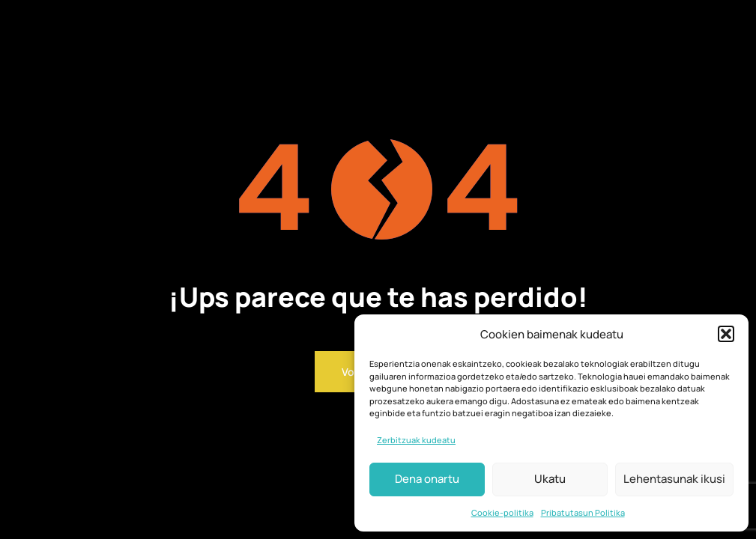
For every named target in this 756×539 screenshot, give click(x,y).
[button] (726, 334)
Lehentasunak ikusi (674, 479)
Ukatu (550, 479)
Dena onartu (427, 479)
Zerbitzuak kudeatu (416, 440)
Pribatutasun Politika (583, 512)
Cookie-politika (502, 512)
